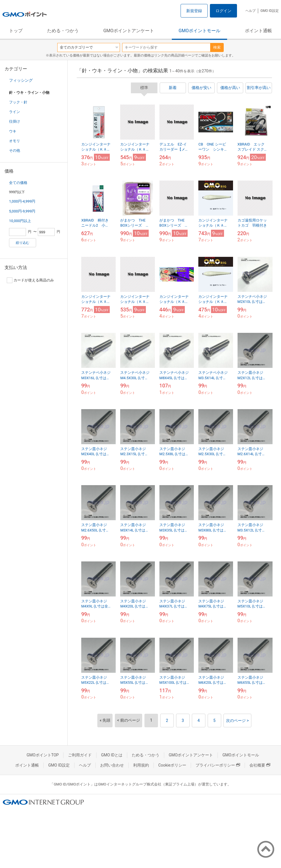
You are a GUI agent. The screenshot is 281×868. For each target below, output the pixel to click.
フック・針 (18, 102)
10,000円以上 (20, 221)
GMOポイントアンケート (129, 31)
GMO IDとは (112, 755)
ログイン (223, 11)
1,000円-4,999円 (22, 201)
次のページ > (237, 721)
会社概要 (260, 765)
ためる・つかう (63, 31)
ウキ (13, 131)
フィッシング (21, 80)
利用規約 (141, 765)
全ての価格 (18, 183)
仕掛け (15, 121)
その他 (15, 150)
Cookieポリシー (172, 765)
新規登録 (194, 11)
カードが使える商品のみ (30, 280)
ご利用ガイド (80, 755)
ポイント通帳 (258, 31)
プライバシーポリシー (218, 765)
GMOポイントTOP (43, 755)
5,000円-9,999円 (22, 211)
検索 (217, 47)
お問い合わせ (112, 765)
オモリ (15, 141)
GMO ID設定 (270, 11)
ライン (15, 112)
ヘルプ (251, 11)
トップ (16, 31)
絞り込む (23, 243)
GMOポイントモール (199, 31)
